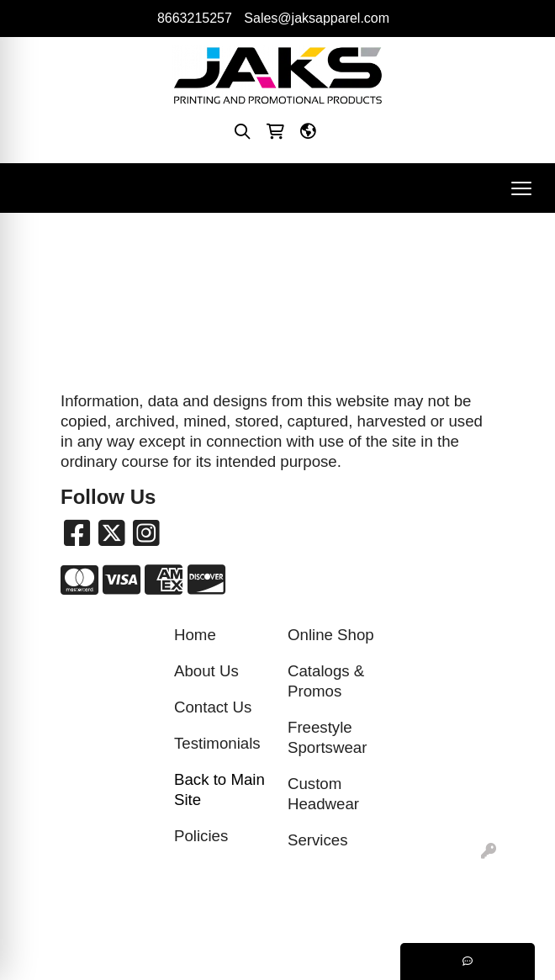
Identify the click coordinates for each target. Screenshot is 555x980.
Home (195, 635)
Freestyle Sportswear (327, 737)
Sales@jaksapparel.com (317, 18)
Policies (201, 836)
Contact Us (213, 707)
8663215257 (195, 18)
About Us (206, 671)
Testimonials (217, 743)
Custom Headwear (323, 794)
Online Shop (331, 635)
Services (318, 840)
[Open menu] (521, 188)
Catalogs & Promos (326, 681)
